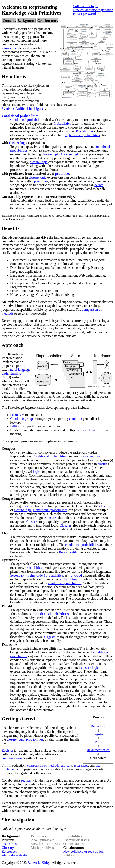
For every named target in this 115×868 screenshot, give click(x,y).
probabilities (33, 568)
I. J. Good (75, 575)
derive (99, 185)
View (98, 742)
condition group (13, 758)
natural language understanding (16, 371)
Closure (51, 518)
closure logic (18, 143)
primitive (62, 173)
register (26, 780)
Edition (15, 426)
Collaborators (48, 21)
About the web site (15, 855)
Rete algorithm (69, 552)
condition (75, 419)
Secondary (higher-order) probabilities (37, 575)
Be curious (98, 726)
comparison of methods (43, 765)
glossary (67, 765)
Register (98, 734)
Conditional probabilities (20, 116)
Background (27, 21)
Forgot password (84, 14)
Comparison (10, 844)
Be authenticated (98, 750)
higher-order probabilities (82, 135)
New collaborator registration (93, 10)
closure (103, 464)
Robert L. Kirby (39, 863)
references (81, 765)
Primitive (17, 415)
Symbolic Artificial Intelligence (23, 109)
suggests (49, 637)
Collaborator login (86, 6)
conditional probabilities (82, 545)
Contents (9, 21)
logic (36, 472)
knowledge (9, 48)
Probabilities (62, 124)
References (9, 851)
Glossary (8, 848)
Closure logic (70, 154)
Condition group (22, 419)
